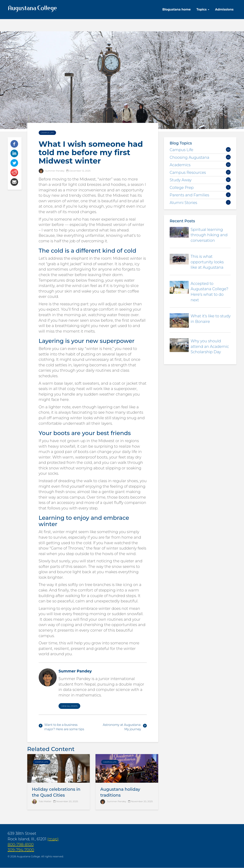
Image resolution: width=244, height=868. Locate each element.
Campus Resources (188, 172)
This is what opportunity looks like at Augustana (207, 262)
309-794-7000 (21, 850)
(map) (53, 839)
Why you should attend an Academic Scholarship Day (210, 346)
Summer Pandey (117, 801)
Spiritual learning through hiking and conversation (209, 235)
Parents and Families (189, 195)
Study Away (181, 180)
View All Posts (69, 706)
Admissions (224, 9)
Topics (203, 9)
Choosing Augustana (189, 157)
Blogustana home (177, 9)
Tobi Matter (45, 801)
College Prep (182, 188)
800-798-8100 (21, 845)
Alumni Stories (183, 203)
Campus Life (47, 133)
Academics (180, 165)
